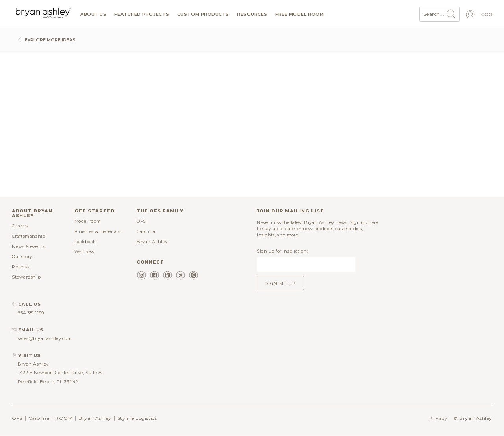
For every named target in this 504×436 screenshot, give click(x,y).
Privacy (438, 418)
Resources (252, 14)
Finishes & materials (97, 231)
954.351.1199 (31, 313)
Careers (20, 226)
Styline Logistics (137, 418)
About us (93, 14)
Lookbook (85, 242)
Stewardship (26, 277)
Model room (88, 221)
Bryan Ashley (152, 242)
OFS (141, 221)
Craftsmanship (29, 236)
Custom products (203, 14)
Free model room (299, 14)
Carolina (146, 231)
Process (20, 267)
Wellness (84, 252)
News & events (29, 246)
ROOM (64, 418)
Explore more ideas (46, 40)
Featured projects (142, 14)
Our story (22, 257)
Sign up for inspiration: (282, 251)
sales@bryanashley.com (45, 338)
